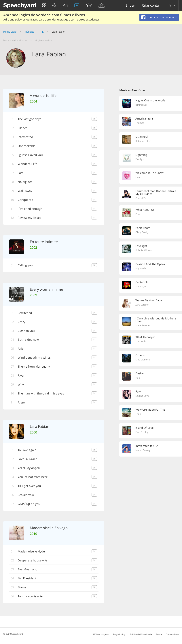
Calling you (25, 265)
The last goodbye (30, 119)
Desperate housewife (32, 561)
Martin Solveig (143, 450)
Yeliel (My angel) (29, 468)
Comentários (172, 634)
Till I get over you (29, 486)
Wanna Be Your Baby (149, 300)
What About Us (145, 210)
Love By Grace (27, 459)
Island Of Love (144, 428)
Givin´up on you (29, 504)
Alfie (21, 349)
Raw (138, 391)
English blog (119, 634)
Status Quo (141, 286)
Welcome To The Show (149, 173)
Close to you (26, 331)
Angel (22, 403)
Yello (138, 378)
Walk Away (25, 191)
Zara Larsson (142, 305)
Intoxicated (25, 137)
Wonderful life (27, 164)
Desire (139, 373)
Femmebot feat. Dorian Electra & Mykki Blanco (156, 192)
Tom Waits (141, 341)
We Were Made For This (150, 410)
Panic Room (143, 228)
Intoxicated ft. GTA (147, 446)
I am (21, 173)
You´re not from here (33, 477)
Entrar (130, 6)
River (21, 376)
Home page (10, 32)
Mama (22, 587)
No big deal (25, 182)
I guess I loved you (30, 155)
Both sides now (28, 340)
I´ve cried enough (30, 209)
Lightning (141, 155)
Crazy (21, 322)
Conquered (25, 200)
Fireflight (140, 159)
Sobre (159, 634)
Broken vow (26, 495)
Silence (23, 128)
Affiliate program (101, 634)
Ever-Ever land (28, 569)
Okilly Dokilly (142, 232)
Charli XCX (141, 198)
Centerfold (142, 282)
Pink (138, 214)
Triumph (140, 123)
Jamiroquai (141, 105)
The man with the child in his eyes (41, 394)
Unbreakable (27, 146)
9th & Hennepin (145, 337)
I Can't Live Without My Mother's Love (156, 320)
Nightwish (141, 268)
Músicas (29, 32)
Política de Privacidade (141, 634)
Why (21, 385)
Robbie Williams (144, 250)
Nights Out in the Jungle (150, 100)
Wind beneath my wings (34, 358)
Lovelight (141, 246)
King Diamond (143, 360)
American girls (144, 118)
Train (138, 414)
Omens (140, 355)
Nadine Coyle (142, 396)
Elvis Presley (142, 432)
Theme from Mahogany (34, 367)
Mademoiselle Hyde (31, 552)
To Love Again (27, 450)
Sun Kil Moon (143, 325)
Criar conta (150, 6)
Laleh (138, 177)
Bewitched (25, 313)
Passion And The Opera (150, 264)
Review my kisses (29, 218)
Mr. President (27, 578)
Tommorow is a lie (30, 596)
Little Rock (142, 137)
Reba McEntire (143, 141)
